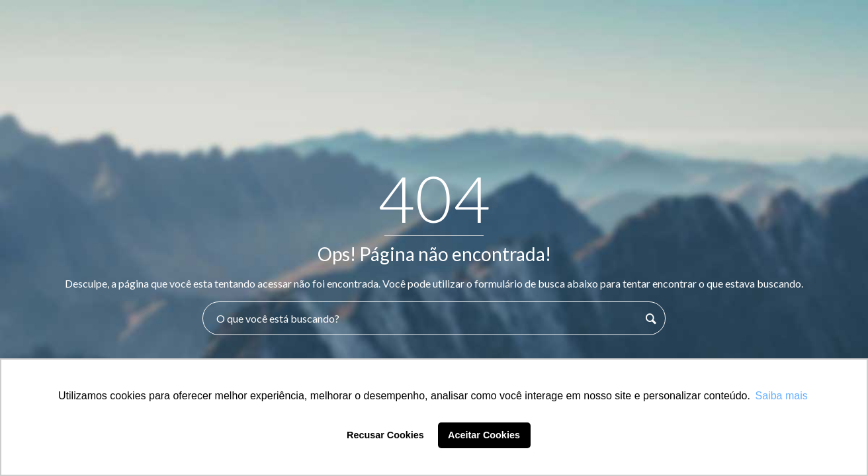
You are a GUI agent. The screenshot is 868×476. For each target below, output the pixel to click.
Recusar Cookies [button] (385, 435)
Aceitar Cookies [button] (484, 435)
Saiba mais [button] (782, 396)
